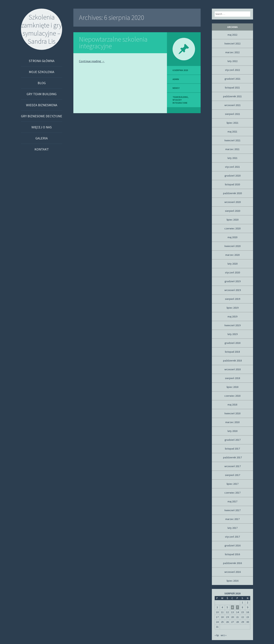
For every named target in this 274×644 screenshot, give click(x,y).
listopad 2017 (232, 449)
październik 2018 (232, 361)
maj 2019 (232, 316)
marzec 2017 (232, 519)
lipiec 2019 (233, 308)
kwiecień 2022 (233, 43)
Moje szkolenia (42, 72)
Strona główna (42, 61)
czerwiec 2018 (232, 396)
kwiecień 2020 (233, 246)
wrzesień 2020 (233, 202)
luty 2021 (233, 158)
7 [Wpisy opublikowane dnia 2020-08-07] (237, 607)
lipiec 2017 (233, 484)
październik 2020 (232, 193)
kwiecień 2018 (233, 413)
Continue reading (92, 61)
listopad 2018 (232, 352)
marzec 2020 (232, 255)
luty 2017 (233, 528)
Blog (42, 83)
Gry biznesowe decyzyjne (42, 116)
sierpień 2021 (233, 114)
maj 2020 (232, 237)
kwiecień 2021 (233, 140)
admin (176, 79)
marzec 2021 (232, 149)
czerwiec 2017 (232, 493)
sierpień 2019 (233, 299)
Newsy (176, 88)
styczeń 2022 (232, 70)
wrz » (224, 635)
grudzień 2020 (233, 176)
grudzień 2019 (233, 281)
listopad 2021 (232, 88)
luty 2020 (233, 264)
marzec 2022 (232, 52)
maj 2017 (232, 501)
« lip (217, 635)
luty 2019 (233, 334)
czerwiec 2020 (232, 228)
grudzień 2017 (233, 440)
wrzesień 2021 (233, 105)
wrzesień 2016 (233, 572)
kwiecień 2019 (233, 325)
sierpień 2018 (233, 378)
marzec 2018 (232, 422)
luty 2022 (233, 61)
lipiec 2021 (233, 123)
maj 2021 (232, 132)
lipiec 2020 (233, 220)
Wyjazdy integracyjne (180, 101)
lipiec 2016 (233, 581)
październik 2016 (232, 563)
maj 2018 (232, 405)
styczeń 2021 (232, 167)
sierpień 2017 (233, 475)
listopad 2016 (232, 554)
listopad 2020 (232, 184)
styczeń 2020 (232, 272)
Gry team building (42, 94)
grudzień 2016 (233, 545)
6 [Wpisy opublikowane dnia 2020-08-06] (232, 607)
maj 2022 (232, 35)
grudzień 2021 (233, 79)
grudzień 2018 (233, 343)
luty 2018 (233, 431)
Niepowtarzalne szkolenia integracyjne (113, 43)
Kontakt (42, 149)
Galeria (42, 138)
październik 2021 (232, 96)
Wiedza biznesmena (42, 105)
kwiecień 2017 (233, 510)
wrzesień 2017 (233, 466)
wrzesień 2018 (233, 369)
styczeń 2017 (232, 537)
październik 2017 (232, 457)
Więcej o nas (42, 127)
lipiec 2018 (233, 387)
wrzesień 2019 (233, 290)
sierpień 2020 (233, 211)
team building (180, 97)
